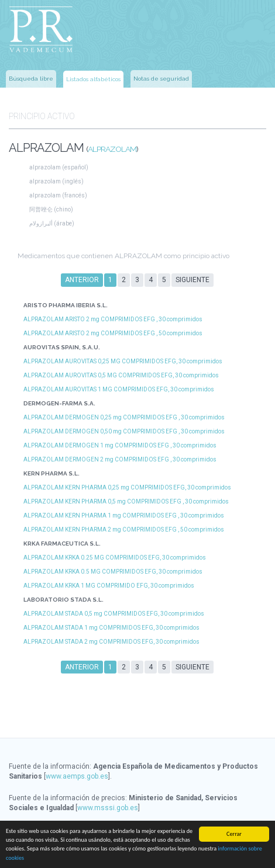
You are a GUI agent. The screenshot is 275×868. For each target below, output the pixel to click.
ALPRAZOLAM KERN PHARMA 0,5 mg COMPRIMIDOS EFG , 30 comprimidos (126, 501)
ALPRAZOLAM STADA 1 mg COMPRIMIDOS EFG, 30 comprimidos (111, 628)
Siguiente (192, 280)
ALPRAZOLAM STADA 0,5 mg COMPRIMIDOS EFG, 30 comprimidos (114, 614)
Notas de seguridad (161, 79)
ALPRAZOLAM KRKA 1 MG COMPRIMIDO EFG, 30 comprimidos (109, 586)
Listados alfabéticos (93, 79)
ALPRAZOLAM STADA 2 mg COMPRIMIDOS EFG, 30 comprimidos (111, 642)
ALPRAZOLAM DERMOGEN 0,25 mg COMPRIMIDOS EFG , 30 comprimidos (124, 417)
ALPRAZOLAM (112, 149)
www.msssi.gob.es (108, 808)
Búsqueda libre (31, 79)
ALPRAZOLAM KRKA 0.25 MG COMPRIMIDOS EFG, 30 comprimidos (115, 558)
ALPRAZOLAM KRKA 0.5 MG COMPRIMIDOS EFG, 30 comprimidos (113, 572)
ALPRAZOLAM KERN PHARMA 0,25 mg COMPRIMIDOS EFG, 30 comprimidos (127, 487)
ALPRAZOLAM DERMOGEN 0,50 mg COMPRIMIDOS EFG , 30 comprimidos (124, 431)
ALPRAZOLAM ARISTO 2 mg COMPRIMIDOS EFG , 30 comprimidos (113, 319)
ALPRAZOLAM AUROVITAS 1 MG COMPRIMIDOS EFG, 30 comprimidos (119, 389)
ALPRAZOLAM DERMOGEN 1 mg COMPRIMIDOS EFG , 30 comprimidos (120, 445)
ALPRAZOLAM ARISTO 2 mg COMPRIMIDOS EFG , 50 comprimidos (113, 333)
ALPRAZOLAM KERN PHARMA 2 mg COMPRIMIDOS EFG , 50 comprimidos (124, 530)
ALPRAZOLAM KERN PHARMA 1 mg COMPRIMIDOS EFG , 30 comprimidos (124, 515)
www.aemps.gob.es (77, 776)
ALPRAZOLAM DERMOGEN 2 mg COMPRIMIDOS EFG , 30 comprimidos (120, 459)
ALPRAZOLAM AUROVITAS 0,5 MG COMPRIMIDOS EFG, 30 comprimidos (121, 375)
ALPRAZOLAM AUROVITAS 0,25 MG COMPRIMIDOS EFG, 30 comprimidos (123, 361)
